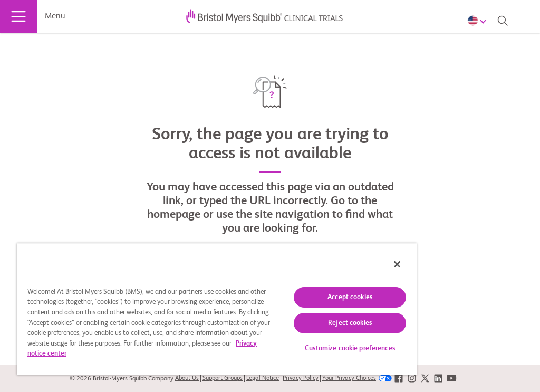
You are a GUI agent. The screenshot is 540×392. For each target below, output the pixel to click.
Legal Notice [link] (263, 378)
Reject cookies (350, 323)
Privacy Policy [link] (301, 378)
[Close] (397, 264)
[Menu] (18, 16)
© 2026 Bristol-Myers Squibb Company (122, 379)
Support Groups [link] (223, 378)
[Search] (503, 21)
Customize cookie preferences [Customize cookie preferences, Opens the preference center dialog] (350, 348)
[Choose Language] (478, 21)
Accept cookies (350, 297)
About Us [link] (187, 378)
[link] (399, 379)
